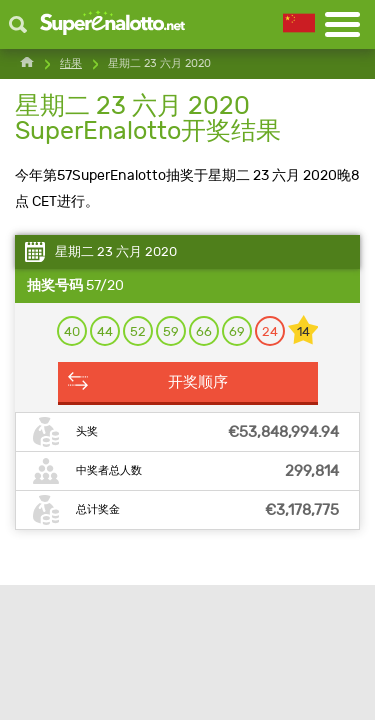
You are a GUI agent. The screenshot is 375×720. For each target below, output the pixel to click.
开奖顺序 (198, 382)
